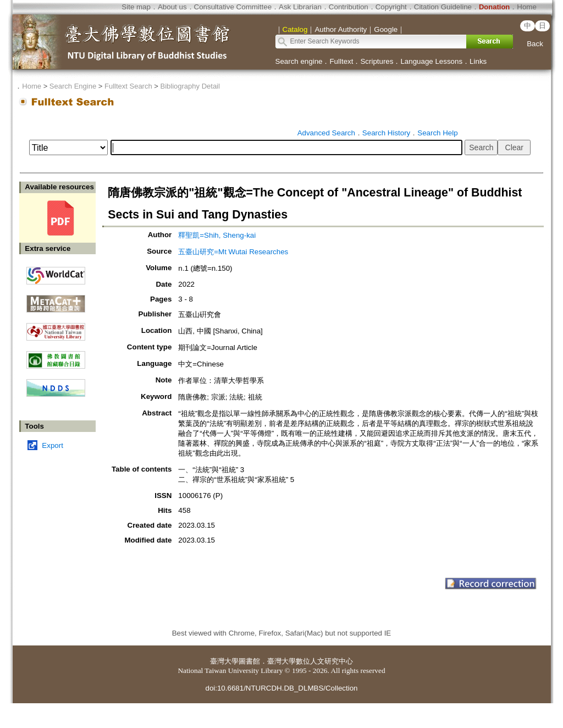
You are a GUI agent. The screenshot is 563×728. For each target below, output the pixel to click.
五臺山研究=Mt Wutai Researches (233, 252)
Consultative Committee (233, 7)
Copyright (391, 7)
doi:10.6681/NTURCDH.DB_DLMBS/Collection (281, 688)
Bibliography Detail (190, 86)
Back (535, 44)
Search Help (437, 133)
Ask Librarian (300, 7)
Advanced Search (326, 133)
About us (172, 7)
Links (478, 61)
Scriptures (377, 61)
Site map (136, 7)
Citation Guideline (443, 7)
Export (53, 445)
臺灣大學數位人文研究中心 (310, 661)
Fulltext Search (128, 86)
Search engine (299, 61)
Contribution (349, 7)
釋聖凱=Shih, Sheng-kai (217, 235)
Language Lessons (431, 61)
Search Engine (73, 86)
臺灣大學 (224, 661)
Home (527, 7)
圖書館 (249, 661)
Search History (386, 133)
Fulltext (341, 61)
